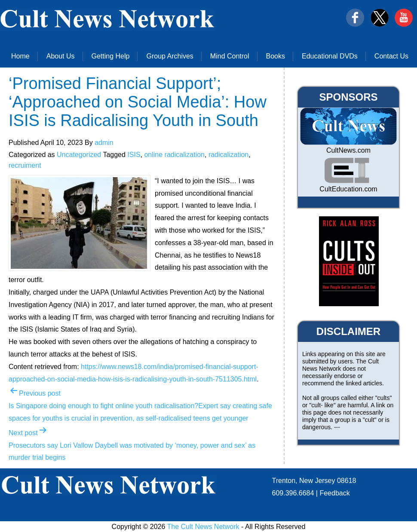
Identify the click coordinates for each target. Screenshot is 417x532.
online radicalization (174, 155)
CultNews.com (348, 150)
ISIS (134, 155)
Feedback (334, 493)
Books (276, 56)
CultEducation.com (348, 189)
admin (104, 143)
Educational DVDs (330, 56)
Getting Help (111, 56)
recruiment (25, 165)
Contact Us (391, 56)
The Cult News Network (203, 527)
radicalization (228, 155)
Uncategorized (79, 155)
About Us (61, 56)
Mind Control (230, 56)
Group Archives (170, 56)
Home (20, 56)
